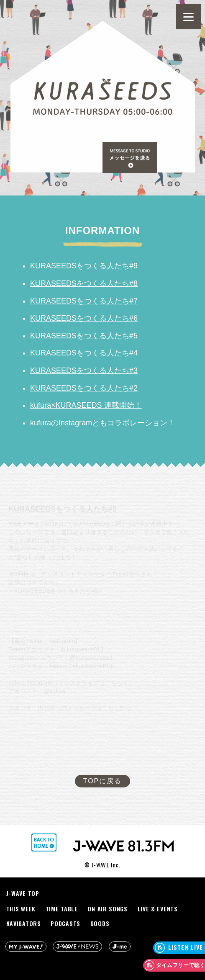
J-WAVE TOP (23, 893)
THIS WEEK (21, 909)
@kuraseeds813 (82, 649)
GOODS (100, 923)
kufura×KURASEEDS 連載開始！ (86, 405)
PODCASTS (65, 923)
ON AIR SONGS (107, 909)
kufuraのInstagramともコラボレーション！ (102, 423)
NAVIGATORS (24, 923)
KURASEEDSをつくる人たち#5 (84, 336)
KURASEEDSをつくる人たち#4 (84, 353)
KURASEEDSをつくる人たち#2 (84, 388)
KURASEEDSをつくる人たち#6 (84, 318)
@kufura (55, 691)
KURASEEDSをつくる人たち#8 (84, 283)
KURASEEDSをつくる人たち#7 (84, 301)
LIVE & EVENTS (158, 909)
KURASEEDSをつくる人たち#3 (84, 370)
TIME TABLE (62, 909)
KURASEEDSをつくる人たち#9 (84, 266)
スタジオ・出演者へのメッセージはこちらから (70, 708)
